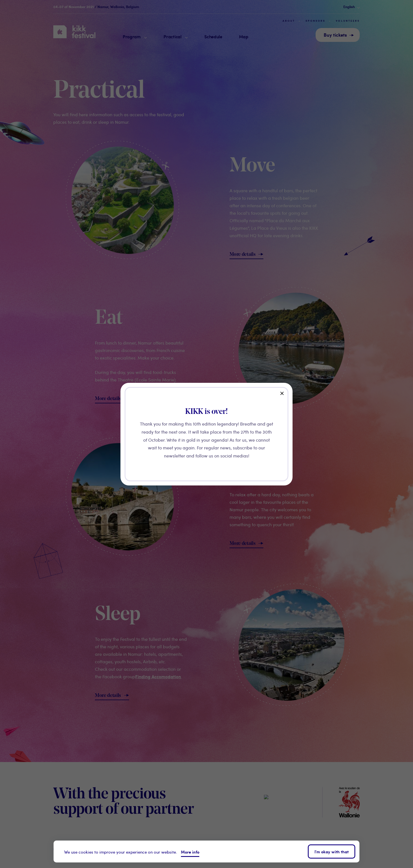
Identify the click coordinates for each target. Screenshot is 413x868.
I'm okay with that (332, 851)
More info (190, 852)
